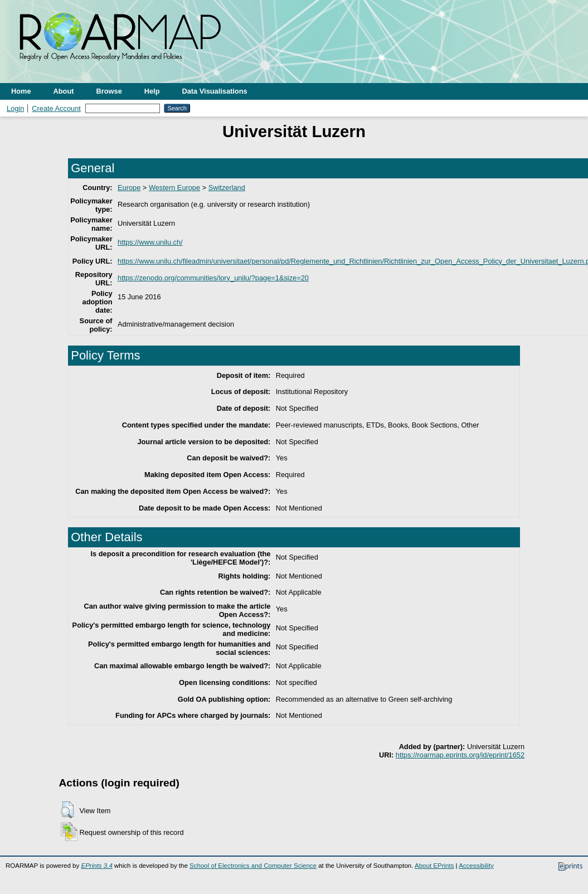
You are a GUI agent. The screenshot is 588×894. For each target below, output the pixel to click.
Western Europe (174, 188)
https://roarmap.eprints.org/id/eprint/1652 (460, 755)
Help (152, 91)
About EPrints (434, 866)
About (64, 91)
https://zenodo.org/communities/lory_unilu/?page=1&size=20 (213, 278)
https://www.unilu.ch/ (150, 242)
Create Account (56, 108)
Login (15, 108)
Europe (129, 188)
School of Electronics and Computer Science (253, 866)
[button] (67, 810)
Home (21, 91)
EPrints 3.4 (96, 866)
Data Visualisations (215, 91)
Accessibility (476, 866)
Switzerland (227, 188)
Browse (109, 91)
